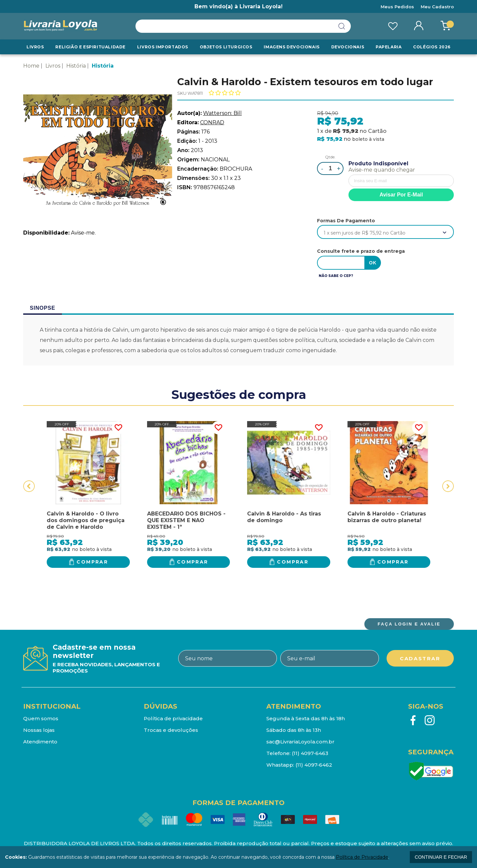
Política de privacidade (173, 718)
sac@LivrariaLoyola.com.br (300, 742)
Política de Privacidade (362, 857)
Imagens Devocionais (291, 47)
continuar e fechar (441, 857)
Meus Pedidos (397, 7)
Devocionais (348, 47)
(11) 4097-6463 (310, 753)
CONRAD (212, 122)
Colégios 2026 (432, 47)
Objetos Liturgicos (226, 47)
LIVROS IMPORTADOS (163, 47)
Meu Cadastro (437, 7)
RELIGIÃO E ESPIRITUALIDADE (90, 47)
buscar (342, 26)
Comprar (92, 562)
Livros (35, 47)
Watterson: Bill (222, 113)
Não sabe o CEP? (336, 276)
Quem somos (41, 718)
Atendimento (40, 742)
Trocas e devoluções (171, 730)
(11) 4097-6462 (314, 765)
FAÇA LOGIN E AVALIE (409, 624)
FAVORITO (118, 428)
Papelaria (389, 47)
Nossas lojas (39, 730)
